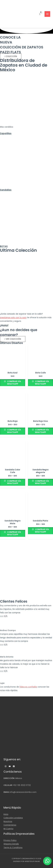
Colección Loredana (13, 818)
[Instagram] (6, 766)
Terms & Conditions (13, 848)
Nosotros (8, 822)
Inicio (6, 814)
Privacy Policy (10, 840)
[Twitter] (10, 766)
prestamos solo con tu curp (13, 318)
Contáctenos (10, 825)
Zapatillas (6, 133)
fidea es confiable (28, 687)
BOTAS (4, 246)
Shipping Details (11, 844)
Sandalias (6, 190)
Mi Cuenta (8, 829)
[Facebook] (14, 766)
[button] (11, 56)
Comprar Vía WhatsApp (14, 383)
